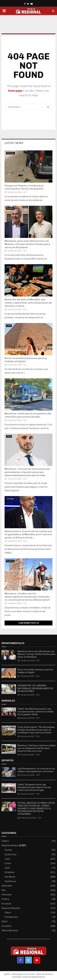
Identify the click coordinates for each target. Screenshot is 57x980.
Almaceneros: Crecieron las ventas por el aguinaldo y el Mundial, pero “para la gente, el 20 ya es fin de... (28, 534)
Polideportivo (11, 917)
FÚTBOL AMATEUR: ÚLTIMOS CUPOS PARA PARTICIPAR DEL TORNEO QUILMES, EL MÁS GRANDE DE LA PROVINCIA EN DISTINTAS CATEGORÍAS (36, 809)
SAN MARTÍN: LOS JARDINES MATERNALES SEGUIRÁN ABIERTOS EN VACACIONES (35, 688)
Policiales (10, 153)
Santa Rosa (10, 881)
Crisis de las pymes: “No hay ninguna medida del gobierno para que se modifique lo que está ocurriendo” (36, 730)
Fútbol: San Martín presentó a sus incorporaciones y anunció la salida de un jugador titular (35, 712)
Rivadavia (9, 872)
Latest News (14, 143)
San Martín (10, 877)
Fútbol (8, 913)
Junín (9, 326)
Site (8, 827)
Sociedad (10, 499)
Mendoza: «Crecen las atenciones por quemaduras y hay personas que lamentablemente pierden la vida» (27, 472)
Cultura (5, 841)
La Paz (8, 863)
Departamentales (10, 845)
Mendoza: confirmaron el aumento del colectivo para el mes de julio (28, 415)
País (4, 890)
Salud (9, 267)
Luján (7, 868)
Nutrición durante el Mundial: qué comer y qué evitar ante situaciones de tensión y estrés (28, 303)
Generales (7, 886)
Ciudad (8, 850)
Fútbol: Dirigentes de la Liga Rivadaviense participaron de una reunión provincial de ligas (34, 787)
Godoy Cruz (10, 854)
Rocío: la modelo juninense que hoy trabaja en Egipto (26, 360)
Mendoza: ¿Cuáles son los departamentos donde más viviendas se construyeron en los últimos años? (27, 597)
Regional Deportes (11, 908)
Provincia (10, 208)
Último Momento (10, 930)
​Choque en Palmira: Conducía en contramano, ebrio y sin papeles (24, 187)
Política (5, 899)
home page (15, 91)
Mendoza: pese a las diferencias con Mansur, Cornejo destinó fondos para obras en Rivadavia (27, 244)
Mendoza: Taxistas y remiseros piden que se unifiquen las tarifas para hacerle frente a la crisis (36, 748)
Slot (4, 827)
